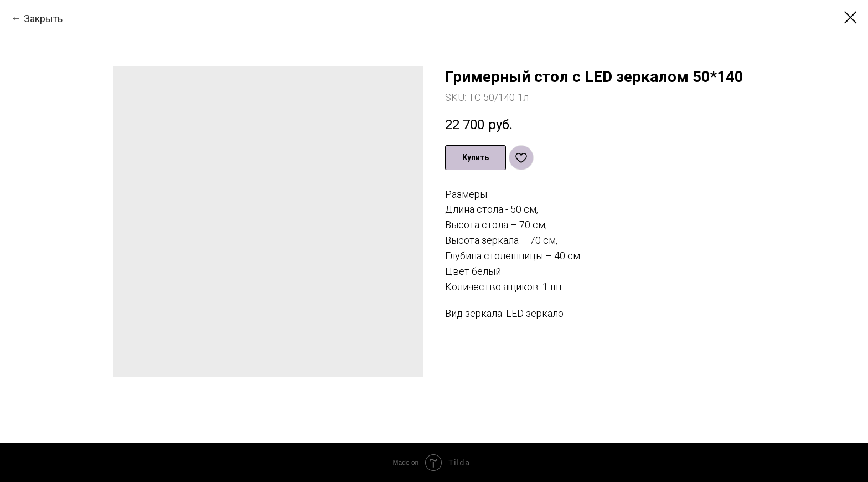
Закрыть (43, 19)
